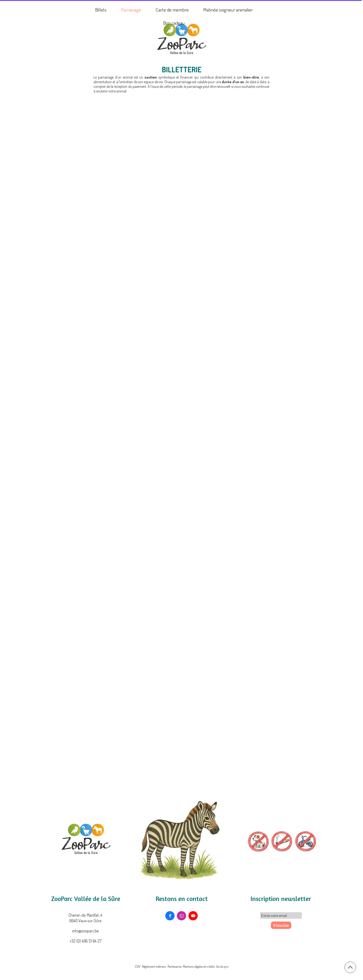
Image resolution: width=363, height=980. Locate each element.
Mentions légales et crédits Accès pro (206, 966)
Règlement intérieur (154, 966)
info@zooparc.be (86, 931)
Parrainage (131, 10)
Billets (101, 10)
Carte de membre (172, 10)
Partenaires (175, 966)
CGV (138, 966)
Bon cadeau (174, 23)
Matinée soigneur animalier (228, 10)
